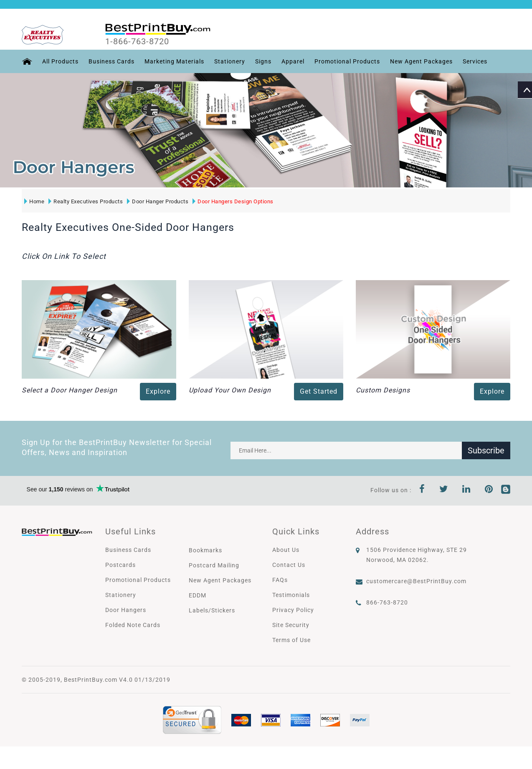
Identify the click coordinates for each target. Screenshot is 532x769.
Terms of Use (291, 640)
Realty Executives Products (86, 201)
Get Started (319, 391)
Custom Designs (383, 390)
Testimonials (291, 595)
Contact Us (289, 565)
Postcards (120, 565)
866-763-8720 (387, 602)
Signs (263, 61)
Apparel (293, 61)
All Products (60, 61)
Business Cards (111, 61)
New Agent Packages (421, 61)
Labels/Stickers (212, 610)
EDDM (198, 595)
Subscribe (486, 450)
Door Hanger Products (158, 201)
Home (34, 201)
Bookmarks (205, 550)
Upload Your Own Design (230, 390)
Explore (158, 391)
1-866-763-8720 (137, 41)
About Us (286, 550)
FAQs (280, 580)
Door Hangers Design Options (233, 201)
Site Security (291, 625)
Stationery (230, 61)
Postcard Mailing (214, 565)
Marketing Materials (174, 61)
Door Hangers (126, 610)
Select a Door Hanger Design (70, 390)
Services (475, 61)
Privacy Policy (293, 610)
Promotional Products (347, 61)
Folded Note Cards (133, 625)
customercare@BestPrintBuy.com (416, 581)
